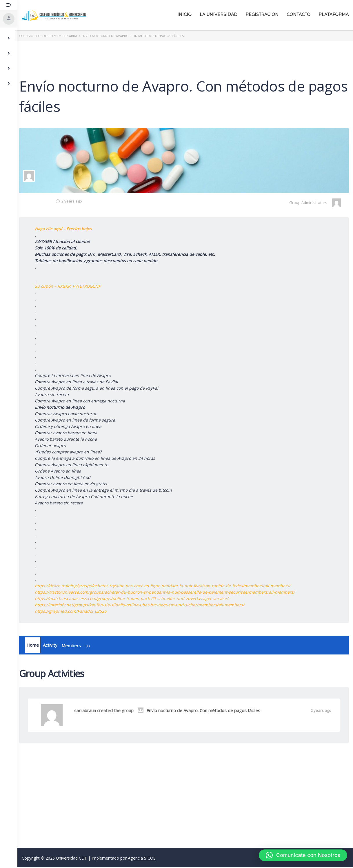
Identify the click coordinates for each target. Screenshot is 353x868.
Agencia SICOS (142, 859)
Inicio (184, 14)
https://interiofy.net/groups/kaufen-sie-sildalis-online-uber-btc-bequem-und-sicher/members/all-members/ (142, 605)
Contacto (299, 14)
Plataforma (334, 14)
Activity (53, 645)
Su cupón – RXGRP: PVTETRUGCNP (70, 286)
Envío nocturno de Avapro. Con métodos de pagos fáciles (202, 711)
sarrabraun (88, 711)
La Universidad (219, 14)
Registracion (262, 14)
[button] (303, 855)
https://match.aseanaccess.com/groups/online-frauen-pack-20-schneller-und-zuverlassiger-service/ (134, 598)
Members (79, 647)
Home (35, 645)
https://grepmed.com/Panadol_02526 (73, 611)
